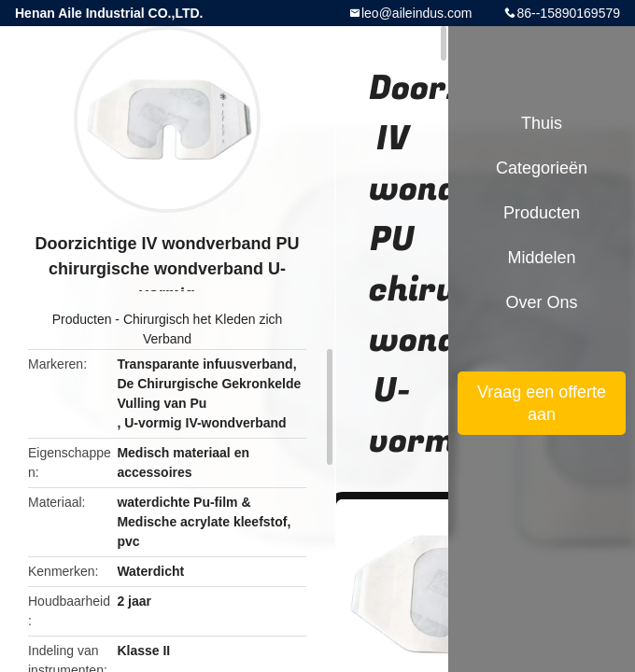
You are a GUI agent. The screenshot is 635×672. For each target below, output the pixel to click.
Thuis (542, 123)
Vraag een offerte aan (542, 403)
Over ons (541, 302)
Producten (82, 319)
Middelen (541, 258)
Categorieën (542, 168)
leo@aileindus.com (417, 13)
